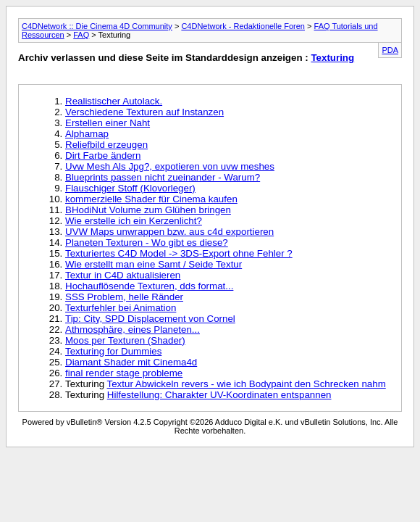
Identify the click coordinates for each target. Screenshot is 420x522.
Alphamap (87, 134)
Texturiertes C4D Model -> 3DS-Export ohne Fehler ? (179, 253)
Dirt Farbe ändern (103, 156)
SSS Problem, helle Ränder (124, 297)
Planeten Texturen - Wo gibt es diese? (147, 243)
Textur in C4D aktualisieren (123, 275)
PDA (390, 50)
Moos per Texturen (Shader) (125, 340)
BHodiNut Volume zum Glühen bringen (148, 210)
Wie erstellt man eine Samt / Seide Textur (154, 264)
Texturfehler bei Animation (121, 308)
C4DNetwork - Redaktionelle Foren (243, 26)
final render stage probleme (124, 373)
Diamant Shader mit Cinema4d (131, 362)
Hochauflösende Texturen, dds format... (149, 286)
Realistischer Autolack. (114, 101)
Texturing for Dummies (113, 351)
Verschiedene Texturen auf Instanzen (144, 112)
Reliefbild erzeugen (106, 145)
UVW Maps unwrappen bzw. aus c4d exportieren (169, 232)
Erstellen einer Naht (108, 123)
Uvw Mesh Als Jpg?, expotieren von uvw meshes (170, 166)
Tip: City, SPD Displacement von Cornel (150, 319)
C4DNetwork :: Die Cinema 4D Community (97, 26)
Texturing (332, 58)
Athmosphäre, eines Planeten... (133, 330)
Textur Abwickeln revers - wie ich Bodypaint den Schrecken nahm (247, 384)
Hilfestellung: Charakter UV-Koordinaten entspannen (219, 395)
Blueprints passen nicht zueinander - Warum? (163, 177)
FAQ (81, 35)
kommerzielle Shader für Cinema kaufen (151, 199)
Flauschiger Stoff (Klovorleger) (130, 188)
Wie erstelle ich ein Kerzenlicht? (134, 221)
